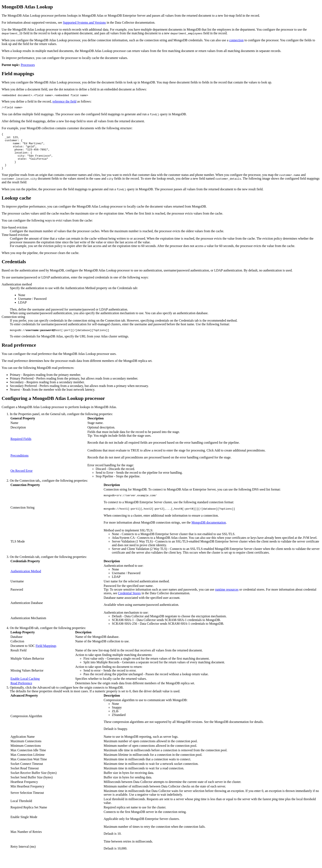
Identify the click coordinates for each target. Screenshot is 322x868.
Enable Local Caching (25, 689)
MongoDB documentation (209, 533)
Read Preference (21, 694)
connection (236, 40)
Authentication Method (26, 582)
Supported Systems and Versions (84, 23)
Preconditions (20, 465)
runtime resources (227, 600)
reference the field (64, 102)
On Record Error (22, 480)
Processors (28, 65)
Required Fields (21, 448)
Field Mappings (46, 656)
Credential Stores (129, 604)
